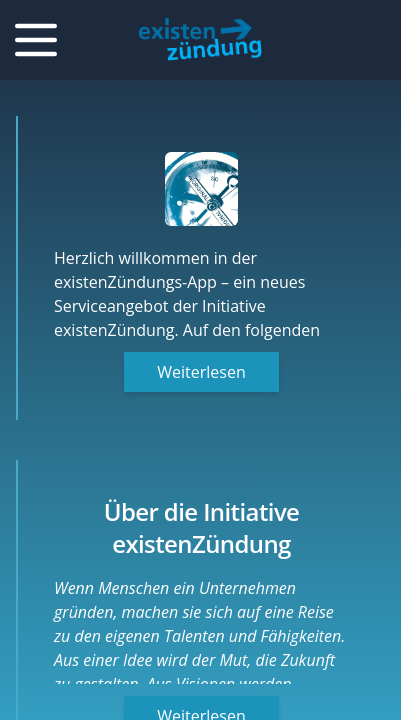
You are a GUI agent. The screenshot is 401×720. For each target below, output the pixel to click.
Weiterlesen (201, 372)
